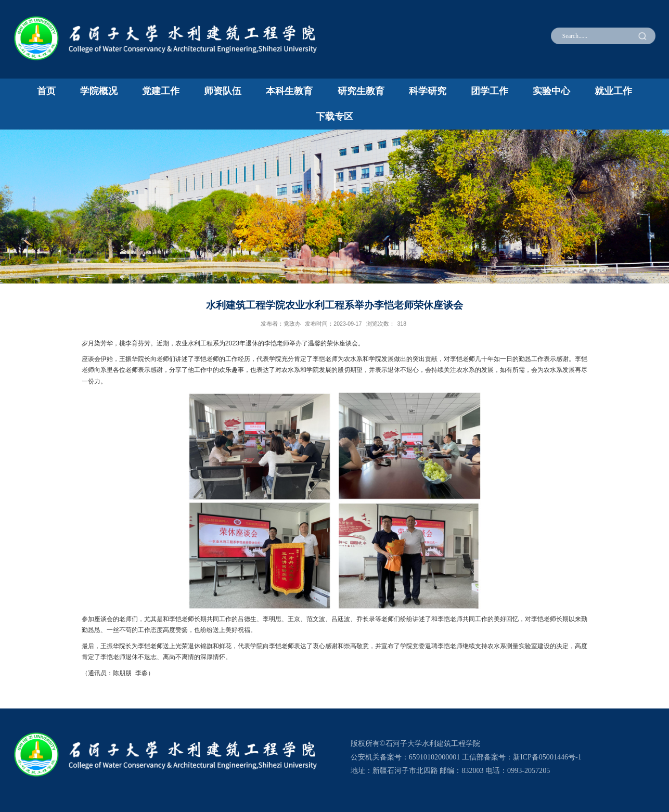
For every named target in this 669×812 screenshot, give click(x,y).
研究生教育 (361, 91)
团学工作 (490, 91)
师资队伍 (223, 91)
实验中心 (551, 91)
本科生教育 (289, 91)
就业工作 (613, 91)
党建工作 (161, 91)
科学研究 (428, 91)
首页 (46, 91)
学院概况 (99, 91)
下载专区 (334, 117)
